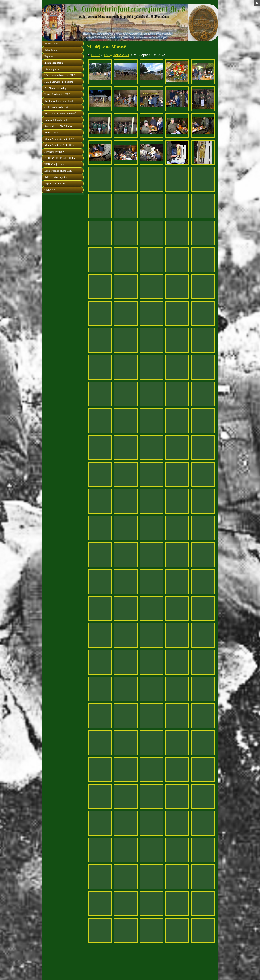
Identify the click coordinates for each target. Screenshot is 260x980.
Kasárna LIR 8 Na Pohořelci (59, 126)
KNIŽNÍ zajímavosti (55, 164)
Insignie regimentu (54, 63)
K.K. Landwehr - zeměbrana (59, 82)
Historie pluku (52, 69)
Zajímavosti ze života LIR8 (58, 171)
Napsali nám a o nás (55, 184)
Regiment (49, 56)
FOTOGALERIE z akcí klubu (60, 158)
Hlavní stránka (52, 44)
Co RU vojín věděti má (56, 107)
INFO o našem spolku (56, 177)
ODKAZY (50, 190)
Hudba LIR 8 (51, 133)
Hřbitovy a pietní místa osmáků (60, 114)
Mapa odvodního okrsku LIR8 (60, 75)
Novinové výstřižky (54, 152)
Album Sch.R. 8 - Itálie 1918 (59, 145)
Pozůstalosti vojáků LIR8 (57, 94)
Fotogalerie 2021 (117, 55)
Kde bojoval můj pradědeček (59, 101)
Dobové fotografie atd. (56, 120)
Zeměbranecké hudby (55, 88)
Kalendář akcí (51, 50)
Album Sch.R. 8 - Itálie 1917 (59, 139)
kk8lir (95, 55)
